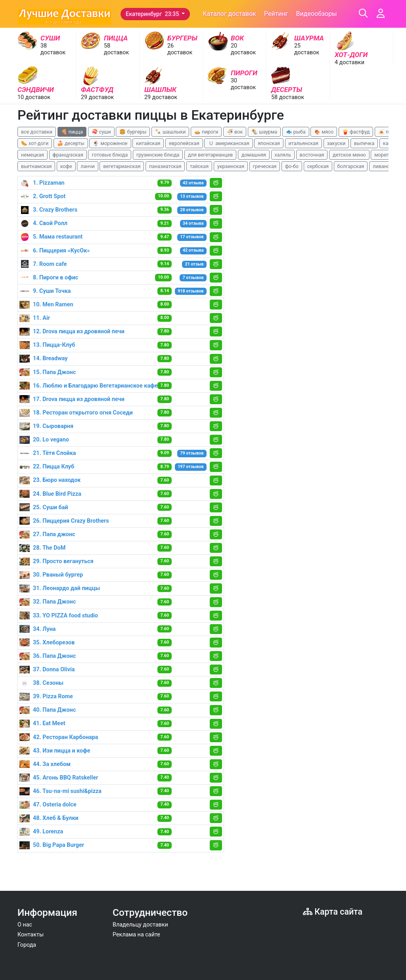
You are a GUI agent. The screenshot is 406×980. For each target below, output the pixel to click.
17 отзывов (192, 237)
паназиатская (165, 166)
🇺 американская (228, 143)
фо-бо (292, 166)
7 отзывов (193, 278)
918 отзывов (191, 291)
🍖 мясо (324, 132)
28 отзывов (192, 210)
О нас (25, 925)
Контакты (31, 935)
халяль (283, 155)
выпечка (364, 143)
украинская (231, 166)
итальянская (304, 143)
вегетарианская (122, 166)
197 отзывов (191, 467)
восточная (312, 155)
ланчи (88, 166)
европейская (184, 143)
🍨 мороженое (110, 143)
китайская (148, 143)
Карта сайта (333, 912)
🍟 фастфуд (356, 132)
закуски (336, 143)
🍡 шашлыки (170, 132)
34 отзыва (193, 223)
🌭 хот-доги (35, 143)
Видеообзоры (317, 14)
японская (269, 143)
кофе (66, 166)
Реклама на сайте (136, 935)
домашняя (254, 155)
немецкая (33, 155)
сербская (318, 166)
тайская (199, 166)
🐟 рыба (296, 132)
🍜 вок (235, 132)
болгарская (351, 166)
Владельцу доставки (140, 925)
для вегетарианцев (210, 155)
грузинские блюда (158, 155)
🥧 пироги (206, 132)
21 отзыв (194, 264)
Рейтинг (276, 14)
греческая (265, 166)
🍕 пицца (72, 132)
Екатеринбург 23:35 (153, 14)
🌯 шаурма (264, 132)
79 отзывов (192, 453)
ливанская (385, 166)
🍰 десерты (71, 143)
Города (27, 945)
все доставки (37, 132)
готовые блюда (110, 155)
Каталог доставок (229, 14)
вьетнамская (36, 166)
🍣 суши (101, 132)
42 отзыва (193, 183)
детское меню (349, 155)
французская (68, 155)
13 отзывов (192, 196)
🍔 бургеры (133, 132)
